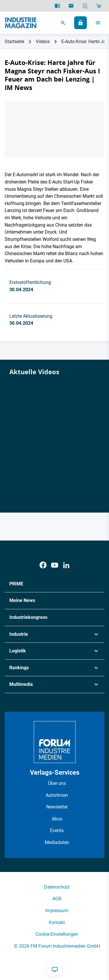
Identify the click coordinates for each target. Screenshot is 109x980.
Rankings (19, 668)
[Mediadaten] (85, 6)
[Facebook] (43, 565)
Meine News (22, 600)
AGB (57, 899)
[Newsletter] (71, 6)
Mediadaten (57, 842)
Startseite (14, 42)
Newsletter (57, 807)
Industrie (19, 634)
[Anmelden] (81, 23)
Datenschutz (57, 887)
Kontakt (57, 922)
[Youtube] (55, 565)
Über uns (57, 783)
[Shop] (99, 6)
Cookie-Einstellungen (57, 934)
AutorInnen (57, 795)
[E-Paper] (57, 6)
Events (57, 830)
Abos (57, 819)
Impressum (57, 911)
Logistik (18, 651)
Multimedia (21, 684)
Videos (43, 42)
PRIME (16, 584)
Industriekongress (28, 617)
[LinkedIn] (66, 565)
